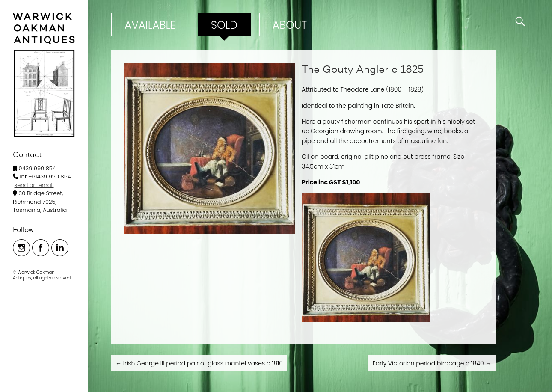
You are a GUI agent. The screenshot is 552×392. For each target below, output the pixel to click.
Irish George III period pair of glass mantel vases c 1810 (199, 363)
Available (150, 25)
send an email (34, 185)
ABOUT (290, 25)
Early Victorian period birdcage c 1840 (432, 363)
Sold (224, 25)
